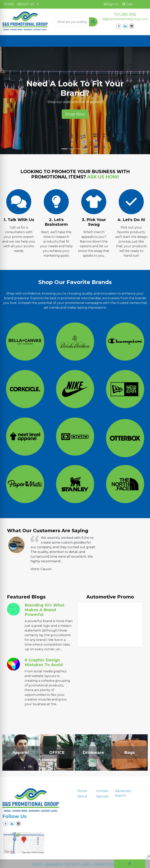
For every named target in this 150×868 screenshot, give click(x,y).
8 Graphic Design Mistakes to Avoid (44, 662)
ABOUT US (25, 4)
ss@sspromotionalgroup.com (125, 19)
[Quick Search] (71, 22)
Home (82, 791)
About (82, 796)
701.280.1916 (125, 14)
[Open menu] (142, 41)
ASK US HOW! (103, 177)
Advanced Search (122, 793)
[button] (11, 100)
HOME (9, 4)
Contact (102, 791)
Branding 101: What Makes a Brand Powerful (45, 610)
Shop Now (75, 114)
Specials (102, 796)
